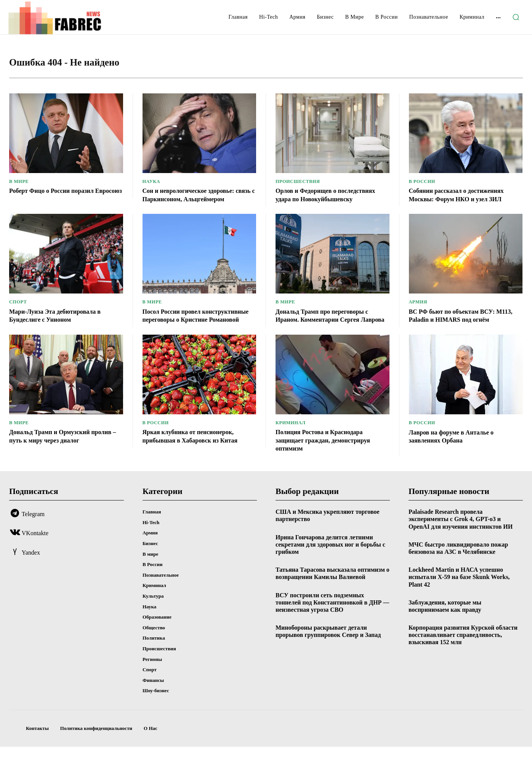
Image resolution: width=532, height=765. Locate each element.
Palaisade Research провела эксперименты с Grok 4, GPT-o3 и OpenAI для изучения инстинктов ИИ (461, 537)
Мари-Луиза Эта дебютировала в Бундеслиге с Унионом (61, 325)
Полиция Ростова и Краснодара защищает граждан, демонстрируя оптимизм (329, 458)
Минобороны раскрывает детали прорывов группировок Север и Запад (328, 650)
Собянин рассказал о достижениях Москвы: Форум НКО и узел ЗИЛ (462, 196)
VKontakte (35, 552)
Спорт (18, 312)
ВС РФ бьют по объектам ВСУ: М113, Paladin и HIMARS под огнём (464, 325)
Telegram (33, 532)
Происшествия (299, 183)
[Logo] (66, 18)
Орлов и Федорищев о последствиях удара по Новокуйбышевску (332, 196)
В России (423, 183)
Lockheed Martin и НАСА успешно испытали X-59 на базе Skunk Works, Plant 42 (459, 595)
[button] (516, 17)
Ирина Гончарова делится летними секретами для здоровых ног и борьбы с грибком (330, 563)
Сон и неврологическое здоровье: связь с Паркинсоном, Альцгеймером (194, 200)
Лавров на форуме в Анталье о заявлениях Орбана (457, 455)
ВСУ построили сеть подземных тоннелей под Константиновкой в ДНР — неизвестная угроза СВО (332, 621)
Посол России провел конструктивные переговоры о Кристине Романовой (190, 329)
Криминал (291, 441)
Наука (152, 183)
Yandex (31, 571)
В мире (19, 183)
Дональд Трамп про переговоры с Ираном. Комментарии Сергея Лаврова (328, 329)
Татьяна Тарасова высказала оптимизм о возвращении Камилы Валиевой (332, 592)
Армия (419, 312)
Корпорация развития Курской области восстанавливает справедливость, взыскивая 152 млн (463, 653)
